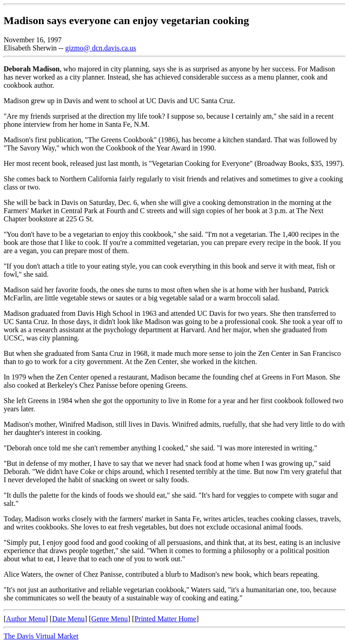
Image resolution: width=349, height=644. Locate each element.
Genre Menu (110, 619)
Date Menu (69, 619)
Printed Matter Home (165, 619)
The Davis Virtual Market (41, 636)
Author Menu (26, 619)
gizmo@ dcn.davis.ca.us (101, 48)
